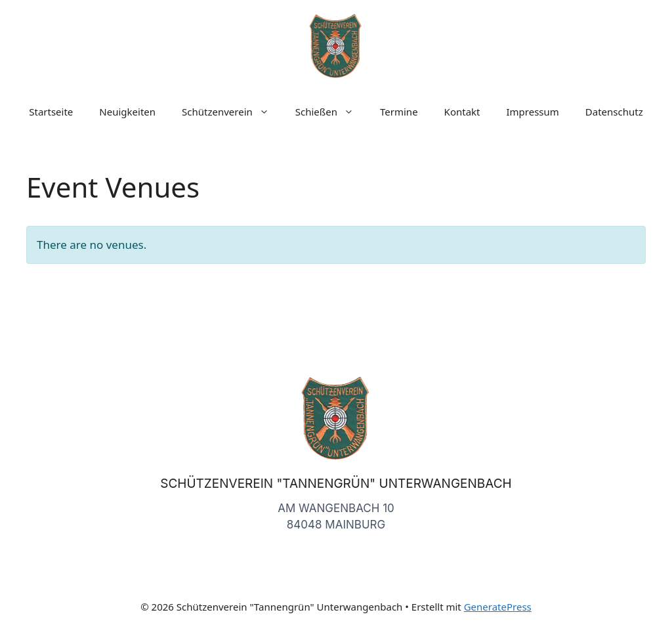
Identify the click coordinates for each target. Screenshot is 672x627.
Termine (399, 112)
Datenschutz (614, 112)
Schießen (331, 112)
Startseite (51, 112)
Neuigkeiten (127, 112)
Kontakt (462, 112)
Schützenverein (232, 112)
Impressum (532, 112)
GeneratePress (498, 607)
